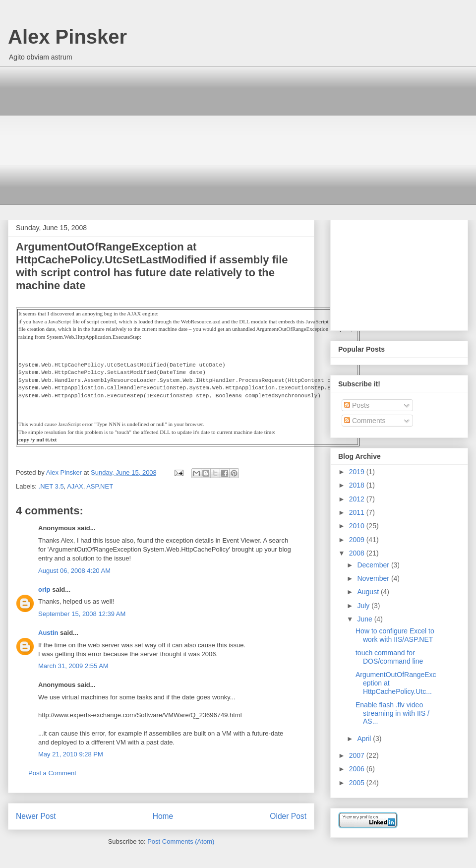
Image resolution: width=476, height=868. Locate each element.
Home (163, 816)
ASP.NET (100, 486)
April (365, 739)
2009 (358, 540)
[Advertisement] (245, 135)
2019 (358, 472)
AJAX (75, 486)
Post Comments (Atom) (181, 841)
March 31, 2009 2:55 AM (73, 666)
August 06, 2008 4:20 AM (74, 571)
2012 (358, 499)
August (369, 592)
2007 (358, 755)
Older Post (288, 816)
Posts (357, 405)
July (364, 606)
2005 (358, 783)
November (374, 578)
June (365, 619)
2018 (358, 485)
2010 (358, 526)
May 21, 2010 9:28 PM (71, 754)
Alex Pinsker (67, 37)
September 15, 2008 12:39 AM (82, 614)
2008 (358, 553)
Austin (48, 633)
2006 (358, 769)
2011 (358, 512)
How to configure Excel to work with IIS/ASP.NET (395, 635)
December (374, 565)
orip (44, 589)
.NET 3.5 (51, 486)
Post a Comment (52, 773)
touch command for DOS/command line (389, 657)
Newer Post (36, 816)
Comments (365, 421)
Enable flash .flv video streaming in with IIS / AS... (392, 713)
